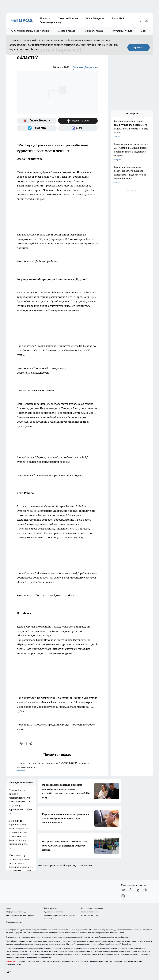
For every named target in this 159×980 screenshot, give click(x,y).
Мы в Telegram (95, 18)
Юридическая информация (92, 908)
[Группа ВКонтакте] (123, 890)
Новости (45, 18)
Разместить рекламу (89, 915)
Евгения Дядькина (85, 67)
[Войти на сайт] (147, 20)
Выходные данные (14, 922)
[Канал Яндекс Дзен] (78, 121)
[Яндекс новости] (37, 121)
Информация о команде (16, 912)
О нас (9, 908)
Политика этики (50, 908)
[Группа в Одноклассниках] (130, 890)
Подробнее (126, 944)
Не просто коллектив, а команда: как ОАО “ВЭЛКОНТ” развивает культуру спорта (57, 767)
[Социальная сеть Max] (78, 128)
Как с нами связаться (89, 912)
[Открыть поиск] (139, 20)
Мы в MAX (118, 18)
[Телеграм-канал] (37, 128)
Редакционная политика (54, 912)
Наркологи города (93, 31)
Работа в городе (67, 31)
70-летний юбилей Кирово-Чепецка (30, 31)
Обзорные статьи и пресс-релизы (20, 915)
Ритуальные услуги (122, 31)
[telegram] (31, 744)
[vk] (21, 744)
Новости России (68, 18)
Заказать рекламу (51, 22)
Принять (139, 48)
